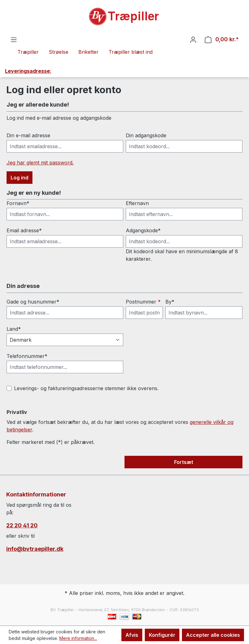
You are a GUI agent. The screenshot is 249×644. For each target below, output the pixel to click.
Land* (14, 329)
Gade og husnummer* (33, 302)
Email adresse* (24, 230)
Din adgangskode (146, 135)
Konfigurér (162, 635)
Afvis (132, 635)
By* (170, 302)
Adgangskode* (143, 230)
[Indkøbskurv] (222, 39)
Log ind (20, 178)
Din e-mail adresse (28, 135)
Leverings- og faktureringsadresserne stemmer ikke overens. (86, 388)
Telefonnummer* (27, 356)
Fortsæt (184, 462)
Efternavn (137, 203)
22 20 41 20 (22, 525)
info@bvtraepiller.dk (35, 549)
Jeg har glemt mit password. (40, 163)
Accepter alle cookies (213, 635)
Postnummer (143, 302)
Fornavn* (18, 203)
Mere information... (78, 638)
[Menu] (14, 39)
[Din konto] (193, 39)
